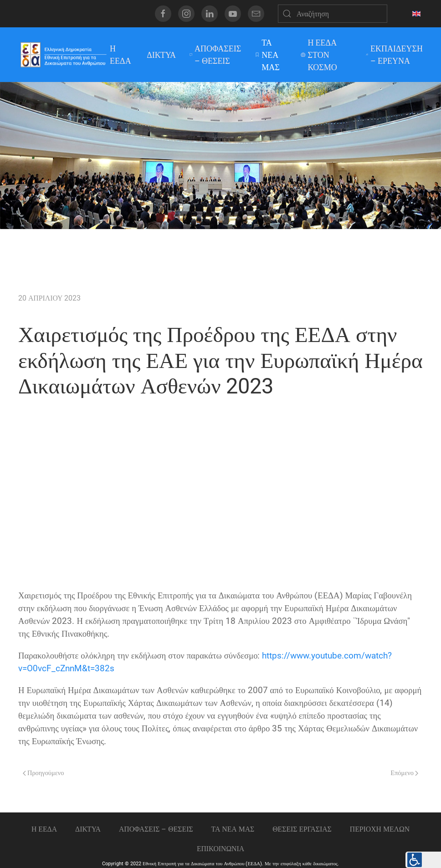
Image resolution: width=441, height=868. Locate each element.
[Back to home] (63, 55)
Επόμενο (404, 773)
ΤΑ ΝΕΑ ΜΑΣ (267, 55)
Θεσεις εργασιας (302, 829)
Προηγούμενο (43, 773)
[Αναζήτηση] (333, 14)
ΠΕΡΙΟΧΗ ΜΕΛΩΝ (380, 829)
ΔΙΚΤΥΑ (161, 55)
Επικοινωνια (220, 849)
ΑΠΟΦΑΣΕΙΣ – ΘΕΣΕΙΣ (215, 55)
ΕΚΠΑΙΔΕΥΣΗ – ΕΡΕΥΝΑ (394, 55)
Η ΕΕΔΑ (121, 55)
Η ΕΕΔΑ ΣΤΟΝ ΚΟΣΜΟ (319, 55)
